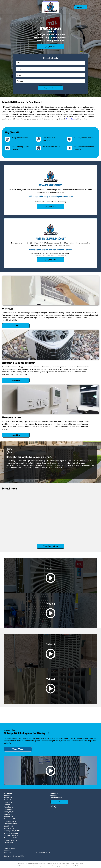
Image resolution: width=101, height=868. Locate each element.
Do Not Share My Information (35, 863)
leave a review (79, 465)
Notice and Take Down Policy (61, 863)
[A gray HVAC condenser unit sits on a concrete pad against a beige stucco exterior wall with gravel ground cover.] (87, 532)
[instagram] (55, 807)
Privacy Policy (22, 863)
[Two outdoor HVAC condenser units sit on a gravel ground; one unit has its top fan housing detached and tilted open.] (63, 526)
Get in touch (71, 119)
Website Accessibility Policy (76, 863)
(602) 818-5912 (56, 797)
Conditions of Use (48, 863)
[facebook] (52, 807)
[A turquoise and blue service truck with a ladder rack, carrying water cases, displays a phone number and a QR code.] (38, 532)
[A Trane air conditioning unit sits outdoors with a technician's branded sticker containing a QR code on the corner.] (14, 502)
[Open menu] (96, 7)
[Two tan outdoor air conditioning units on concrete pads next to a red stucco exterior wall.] (14, 526)
